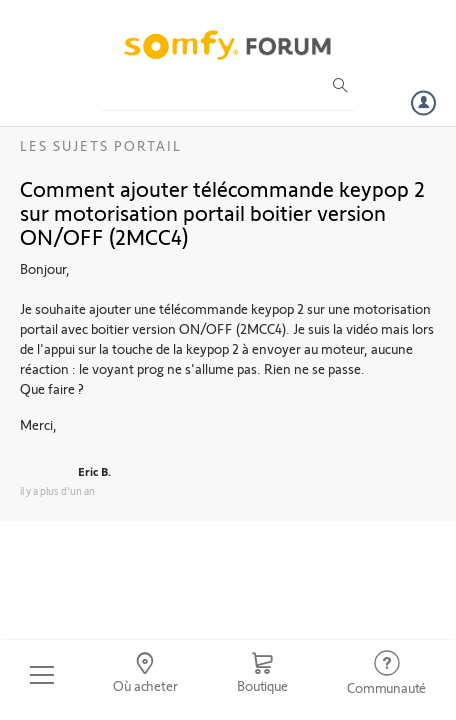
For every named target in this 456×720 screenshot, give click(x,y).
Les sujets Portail (101, 145)
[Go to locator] (146, 675)
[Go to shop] (262, 675)
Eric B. (94, 471)
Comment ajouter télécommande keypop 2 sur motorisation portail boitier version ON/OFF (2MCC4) (222, 212)
